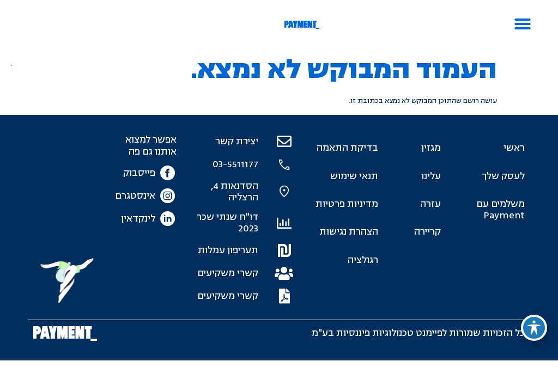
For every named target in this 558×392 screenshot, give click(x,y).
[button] (523, 24)
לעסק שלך (503, 176)
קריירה (427, 232)
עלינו (431, 176)
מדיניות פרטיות (347, 204)
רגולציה (363, 260)
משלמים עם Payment (501, 210)
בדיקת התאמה (347, 148)
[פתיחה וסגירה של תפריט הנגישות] (534, 328)
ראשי (514, 148)
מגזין (431, 148)
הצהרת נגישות (349, 232)
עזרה (430, 204)
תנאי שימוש (354, 176)
